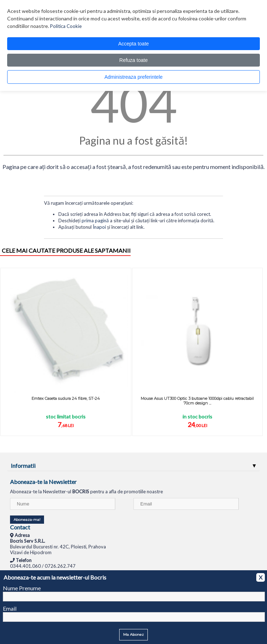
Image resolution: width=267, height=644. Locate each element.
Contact (20, 527)
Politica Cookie (66, 26)
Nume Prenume (22, 588)
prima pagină (95, 221)
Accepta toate (133, 44)
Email (10, 608)
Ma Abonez (133, 635)
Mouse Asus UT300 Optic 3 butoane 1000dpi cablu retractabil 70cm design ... (197, 401)
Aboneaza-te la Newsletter (43, 482)
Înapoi (99, 227)
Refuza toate (133, 60)
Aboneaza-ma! (27, 520)
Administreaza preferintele (134, 77)
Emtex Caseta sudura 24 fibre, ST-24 (66, 398)
